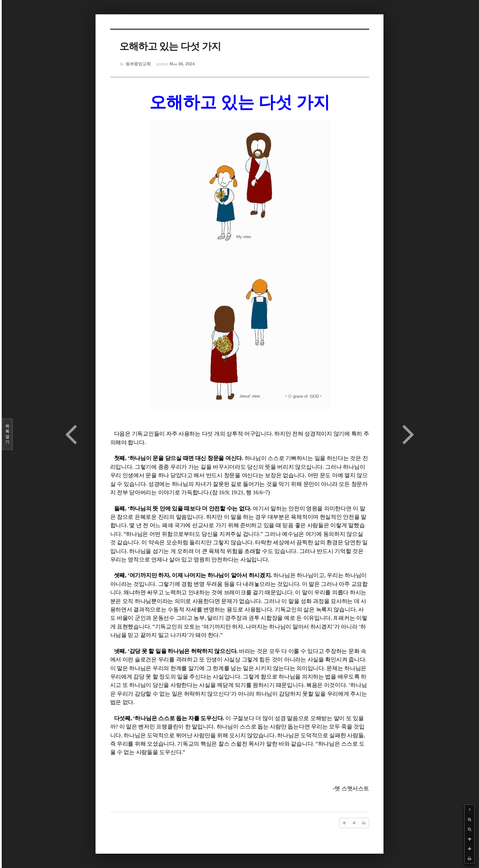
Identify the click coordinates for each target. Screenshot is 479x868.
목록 (7, 434)
